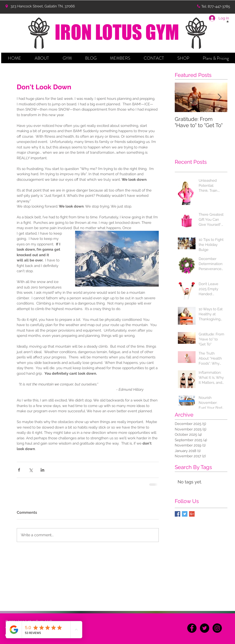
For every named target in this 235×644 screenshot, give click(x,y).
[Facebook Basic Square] (178, 514)
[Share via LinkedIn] (42, 470)
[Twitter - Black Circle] (205, 628)
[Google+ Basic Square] (192, 514)
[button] (42, 58)
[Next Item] (220, 97)
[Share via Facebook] (19, 470)
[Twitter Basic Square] (185, 514)
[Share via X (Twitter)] (31, 470)
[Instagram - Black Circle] (217, 628)
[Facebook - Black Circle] (192, 628)
